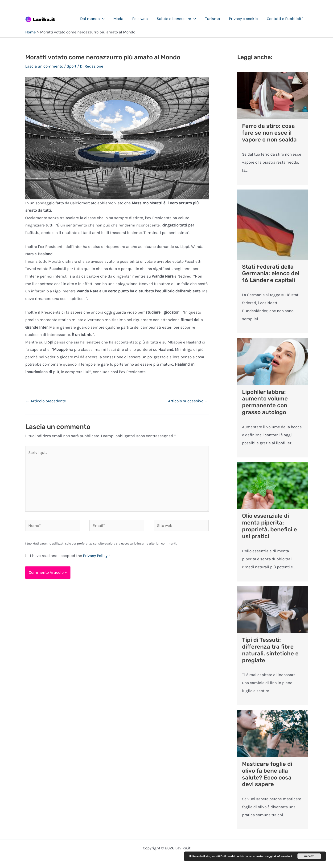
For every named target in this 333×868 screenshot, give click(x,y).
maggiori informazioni (278, 856)
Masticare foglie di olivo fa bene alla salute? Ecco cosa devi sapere (267, 774)
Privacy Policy (96, 556)
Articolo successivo (188, 401)
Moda (123, 19)
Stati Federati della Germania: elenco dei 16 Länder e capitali (271, 274)
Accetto (309, 856)
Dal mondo (98, 19)
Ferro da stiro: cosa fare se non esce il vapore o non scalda (269, 133)
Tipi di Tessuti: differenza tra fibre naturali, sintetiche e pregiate (270, 650)
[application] (108, 19)
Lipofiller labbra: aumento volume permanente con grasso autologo (265, 402)
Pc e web (144, 19)
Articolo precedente (46, 401)
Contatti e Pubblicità (286, 19)
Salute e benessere (180, 19)
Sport (72, 66)
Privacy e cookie (245, 19)
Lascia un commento (44, 66)
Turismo (215, 19)
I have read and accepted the (68, 556)
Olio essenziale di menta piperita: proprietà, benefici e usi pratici (269, 526)
